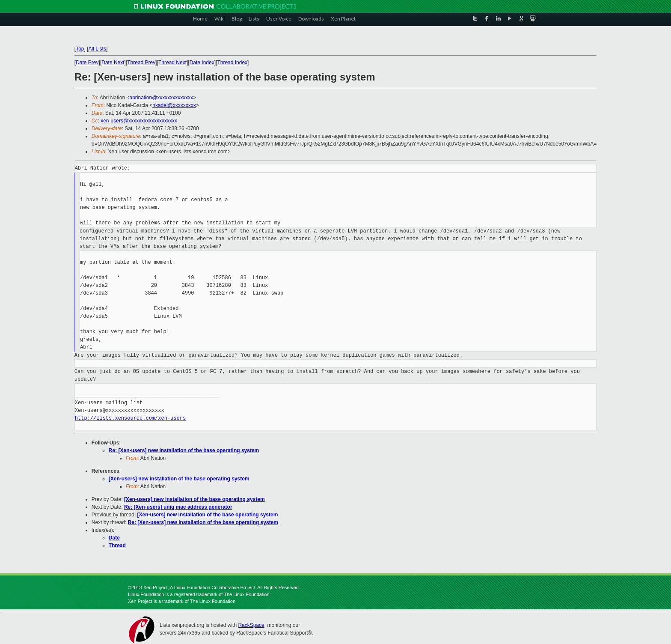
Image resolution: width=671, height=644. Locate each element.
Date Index (202, 63)
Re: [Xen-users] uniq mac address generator (178, 507)
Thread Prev (141, 63)
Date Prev (87, 63)
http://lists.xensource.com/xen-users (130, 418)
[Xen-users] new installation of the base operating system (179, 479)
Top (80, 49)
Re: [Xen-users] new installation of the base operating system (184, 450)
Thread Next (172, 63)
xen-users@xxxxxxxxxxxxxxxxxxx (139, 121)
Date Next (113, 63)
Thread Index (232, 63)
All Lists (97, 49)
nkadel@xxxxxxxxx (174, 105)
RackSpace (251, 625)
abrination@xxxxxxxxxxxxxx (161, 98)
